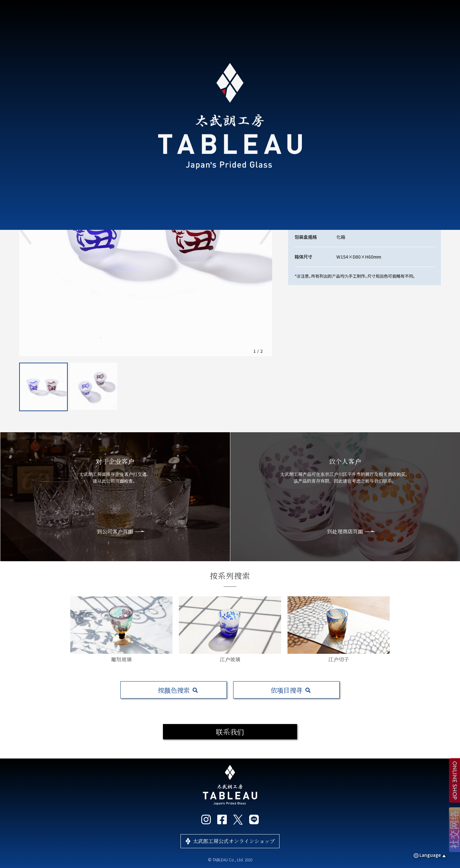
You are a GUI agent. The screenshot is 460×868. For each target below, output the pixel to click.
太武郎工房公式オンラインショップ (234, 841)
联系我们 (230, 732)
